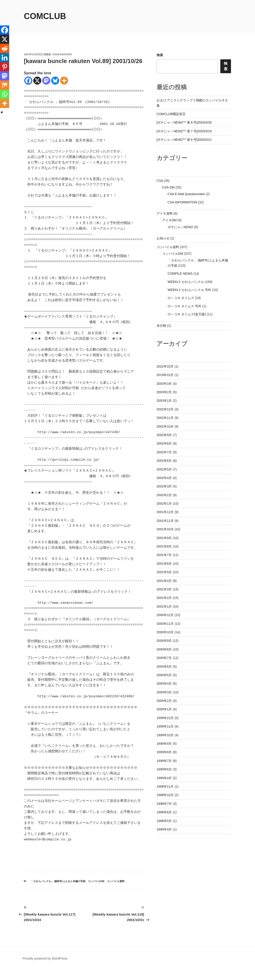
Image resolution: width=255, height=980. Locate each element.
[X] (37, 81)
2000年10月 (165, 632)
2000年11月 (165, 624)
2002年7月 (164, 452)
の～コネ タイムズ (181, 298)
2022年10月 (165, 366)
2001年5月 (164, 572)
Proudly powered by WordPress (45, 969)
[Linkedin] (5, 58)
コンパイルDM (96, 892)
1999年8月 (164, 752)
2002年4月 (164, 478)
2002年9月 (164, 435)
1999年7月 (164, 761)
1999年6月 (164, 769)
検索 (160, 55)
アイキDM (169, 220)
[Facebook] (28, 81)
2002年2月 (164, 495)
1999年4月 (164, 778)
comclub (45, 16)
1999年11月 (165, 726)
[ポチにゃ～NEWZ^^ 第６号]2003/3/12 (184, 140)
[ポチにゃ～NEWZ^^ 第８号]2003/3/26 (184, 122)
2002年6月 (164, 461)
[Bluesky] (55, 81)
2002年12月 (165, 409)
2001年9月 (164, 538)
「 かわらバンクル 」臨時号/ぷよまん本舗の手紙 (58, 892)
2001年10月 (165, 529)
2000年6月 (164, 667)
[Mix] (5, 85)
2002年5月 (164, 469)
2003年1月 (164, 401)
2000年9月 (164, 641)
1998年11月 (165, 786)
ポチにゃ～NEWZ (180, 227)
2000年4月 (164, 684)
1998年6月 (164, 812)
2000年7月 (164, 658)
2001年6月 (164, 564)
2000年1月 (164, 709)
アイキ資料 (165, 213)
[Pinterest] (5, 67)
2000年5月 (164, 675)
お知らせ (163, 238)
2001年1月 (164, 606)
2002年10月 (165, 426)
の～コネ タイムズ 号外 (185, 306)
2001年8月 (164, 546)
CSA (160, 181)
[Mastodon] (46, 81)
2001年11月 (165, 521)
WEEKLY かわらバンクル (186, 282)
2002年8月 (164, 443)
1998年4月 (164, 829)
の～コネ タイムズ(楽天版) (187, 314)
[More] (64, 81)
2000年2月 (164, 701)
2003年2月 (164, 392)
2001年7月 (164, 555)
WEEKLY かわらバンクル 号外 (190, 290)
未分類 (161, 326)
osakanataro (62, 54)
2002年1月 (164, 504)
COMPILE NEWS (180, 274)
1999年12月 (165, 718)
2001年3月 (164, 589)
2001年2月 (164, 598)
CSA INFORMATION (182, 202)
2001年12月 (165, 512)
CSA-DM (168, 187)
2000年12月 (165, 615)
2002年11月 (165, 418)
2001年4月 (164, 581)
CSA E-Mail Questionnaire (186, 194)
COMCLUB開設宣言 (171, 114)
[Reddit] (5, 48)
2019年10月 (165, 375)
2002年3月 (164, 486)
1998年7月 (164, 804)
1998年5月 (164, 821)
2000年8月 (164, 649)
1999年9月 (164, 744)
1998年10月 (165, 795)
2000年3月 (164, 692)
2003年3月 (164, 384)
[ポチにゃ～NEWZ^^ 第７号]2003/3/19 (184, 131)
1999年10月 (165, 735)
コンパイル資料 (116, 892)
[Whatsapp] (5, 94)
